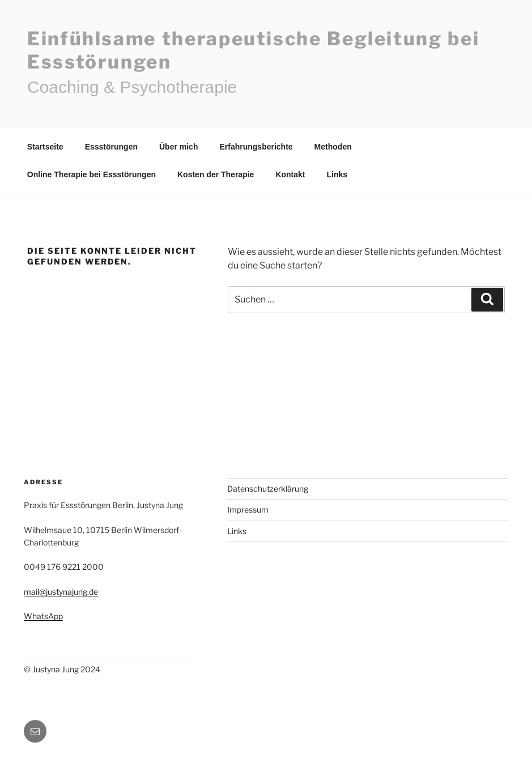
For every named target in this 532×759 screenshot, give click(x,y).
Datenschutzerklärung (268, 489)
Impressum (248, 509)
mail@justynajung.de (61, 592)
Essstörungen (111, 147)
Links (337, 174)
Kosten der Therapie (216, 174)
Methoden (333, 147)
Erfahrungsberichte (256, 147)
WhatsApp (43, 616)
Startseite (45, 147)
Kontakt (290, 174)
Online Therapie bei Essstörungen (91, 174)
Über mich (178, 147)
